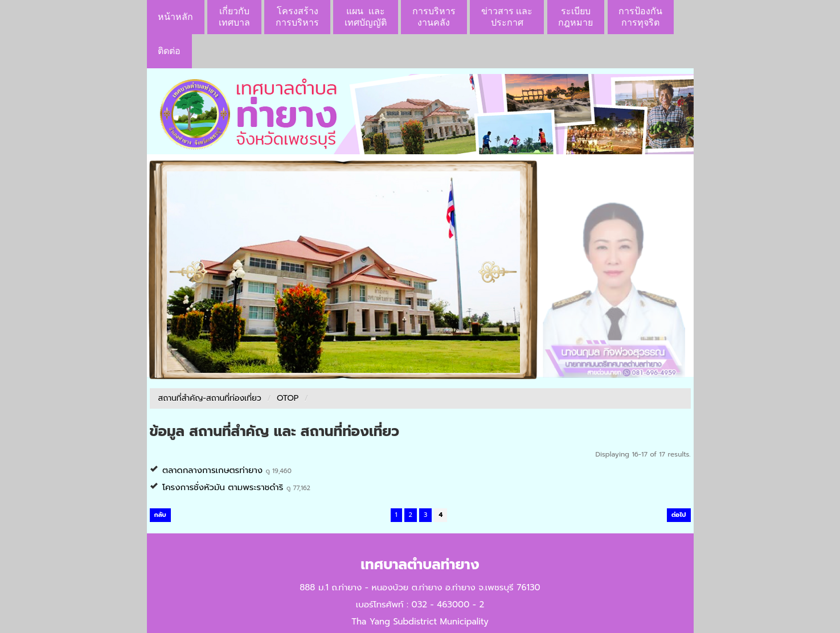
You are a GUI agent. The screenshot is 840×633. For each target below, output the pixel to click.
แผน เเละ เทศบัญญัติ (366, 17)
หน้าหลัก (175, 17)
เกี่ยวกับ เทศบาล (234, 17)
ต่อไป (679, 515)
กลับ (160, 515)
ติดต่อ (169, 51)
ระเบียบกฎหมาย (575, 17)
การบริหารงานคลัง (434, 17)
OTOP (288, 398)
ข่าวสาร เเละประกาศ (507, 17)
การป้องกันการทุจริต (640, 17)
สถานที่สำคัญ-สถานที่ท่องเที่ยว (210, 398)
